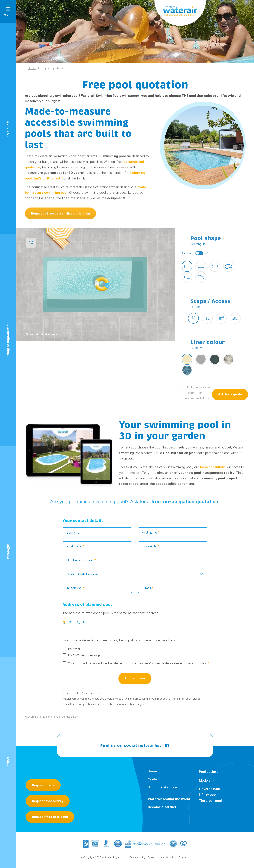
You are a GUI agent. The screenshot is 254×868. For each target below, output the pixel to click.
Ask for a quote (230, 396)
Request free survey (48, 801)
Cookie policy (156, 858)
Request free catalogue (50, 817)
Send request (135, 680)
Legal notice (120, 858)
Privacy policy (138, 858)
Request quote (43, 785)
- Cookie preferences (177, 858)
